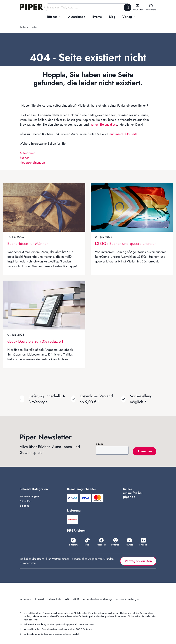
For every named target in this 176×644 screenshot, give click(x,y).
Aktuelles (25, 501)
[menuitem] (54, 17)
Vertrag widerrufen (138, 561)
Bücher (24, 158)
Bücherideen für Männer (28, 243)
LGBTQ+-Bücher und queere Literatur (126, 243)
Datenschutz (54, 599)
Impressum (26, 599)
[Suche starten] (127, 7)
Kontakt (39, 599)
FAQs (67, 599)
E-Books (24, 506)
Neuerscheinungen (32, 163)
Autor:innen (27, 153)
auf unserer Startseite (123, 134)
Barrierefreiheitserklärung (97, 599)
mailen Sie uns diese (103, 125)
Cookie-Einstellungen (127, 599)
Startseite (24, 27)
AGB (76, 599)
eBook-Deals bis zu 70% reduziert (35, 341)
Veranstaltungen (29, 496)
